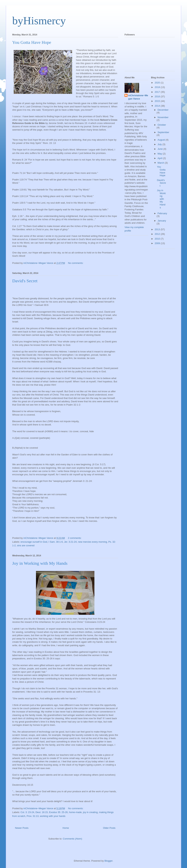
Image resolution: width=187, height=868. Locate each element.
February (162, 213)
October (162, 125)
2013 (158, 229)
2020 (158, 83)
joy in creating (90, 812)
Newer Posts (22, 828)
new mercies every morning (92, 542)
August (162, 140)
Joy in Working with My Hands (40, 563)
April (160, 158)
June (161, 149)
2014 (158, 106)
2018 (158, 87)
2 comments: (75, 538)
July (160, 144)
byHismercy (39, 21)
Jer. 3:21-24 (70, 542)
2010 (158, 239)
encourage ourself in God (34, 542)
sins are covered (26, 545)
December (163, 110)
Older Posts (109, 828)
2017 (158, 92)
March (161, 163)
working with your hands (53, 816)
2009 (158, 243)
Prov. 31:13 (33, 816)
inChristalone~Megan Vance (138, 97)
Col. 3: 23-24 (27, 812)
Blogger (108, 861)
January (162, 221)
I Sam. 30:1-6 (56, 542)
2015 (158, 101)
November (163, 117)
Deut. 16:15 (42, 812)
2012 (158, 234)
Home (66, 828)
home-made (75, 812)
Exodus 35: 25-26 (58, 812)
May (160, 154)
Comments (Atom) (72, 839)
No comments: (76, 263)
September (163, 132)
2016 (158, 96)
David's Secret (25, 281)
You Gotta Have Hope (32, 42)
